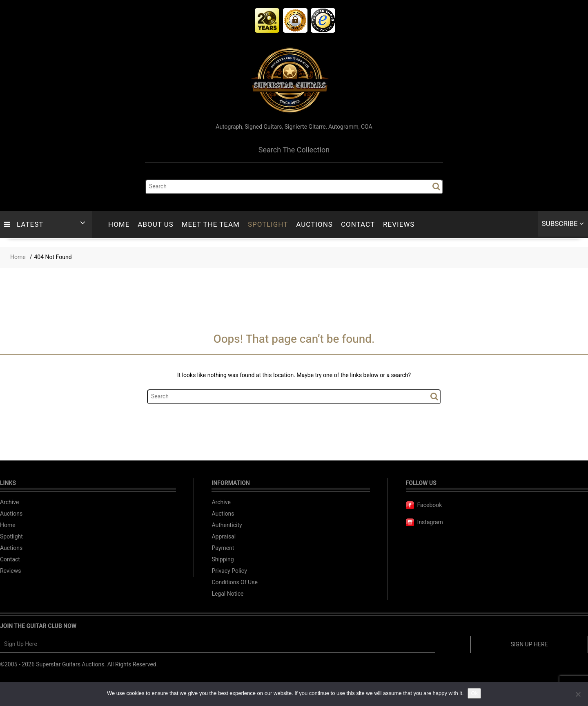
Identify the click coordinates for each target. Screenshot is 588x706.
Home (119, 225)
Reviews (399, 225)
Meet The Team (211, 225)
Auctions (314, 225)
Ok (474, 693)
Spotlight (268, 225)
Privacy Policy (229, 571)
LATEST (24, 225)
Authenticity (227, 525)
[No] (578, 694)
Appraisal (224, 537)
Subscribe (563, 224)
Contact (358, 225)
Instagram (424, 522)
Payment (223, 548)
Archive (10, 502)
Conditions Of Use (234, 582)
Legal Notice (227, 594)
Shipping (223, 560)
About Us (155, 225)
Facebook (424, 505)
